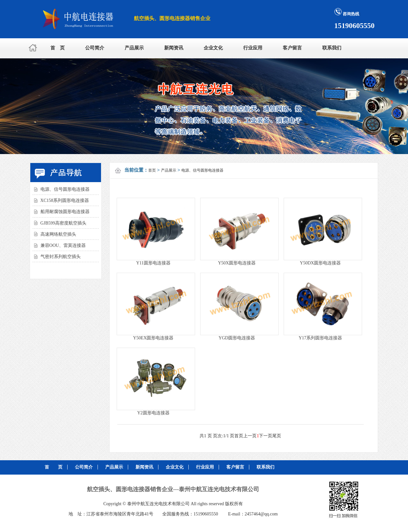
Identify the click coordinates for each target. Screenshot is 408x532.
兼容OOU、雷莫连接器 (63, 245)
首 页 (58, 48)
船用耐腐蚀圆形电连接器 (65, 212)
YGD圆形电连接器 (237, 338)
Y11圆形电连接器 (153, 263)
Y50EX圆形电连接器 (153, 338)
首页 (152, 170)
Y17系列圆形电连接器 (320, 338)
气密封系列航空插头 (61, 257)
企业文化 (213, 48)
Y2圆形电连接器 (153, 413)
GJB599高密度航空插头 (63, 223)
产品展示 (134, 48)
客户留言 (292, 48)
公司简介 (95, 48)
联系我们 (332, 48)
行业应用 (253, 48)
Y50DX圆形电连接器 (320, 263)
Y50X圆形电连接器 (237, 263)
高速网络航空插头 (58, 234)
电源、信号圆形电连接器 (65, 189)
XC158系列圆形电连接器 (65, 200)
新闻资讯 (174, 48)
